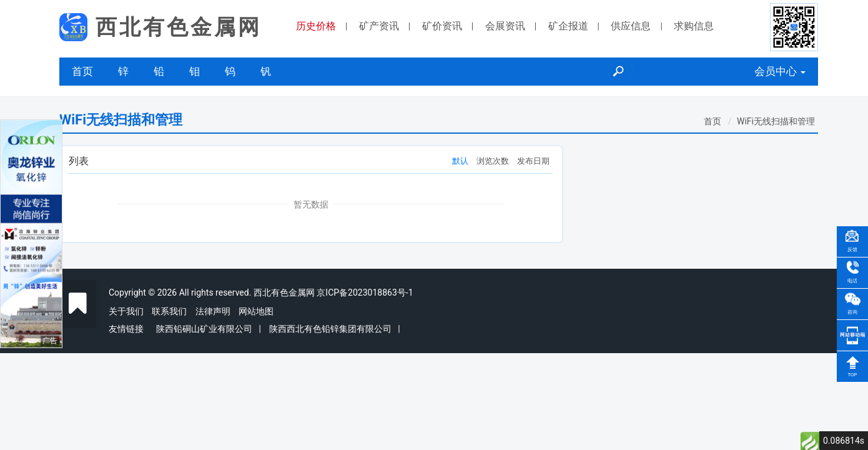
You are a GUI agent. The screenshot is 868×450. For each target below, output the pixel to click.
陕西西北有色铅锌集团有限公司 (330, 329)
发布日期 (533, 161)
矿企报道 (568, 26)
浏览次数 (493, 161)
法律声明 (213, 311)
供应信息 (631, 26)
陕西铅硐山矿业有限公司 (204, 329)
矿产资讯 (379, 26)
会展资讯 (505, 26)
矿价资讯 (442, 26)
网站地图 (256, 311)
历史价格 (316, 26)
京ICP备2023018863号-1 (365, 292)
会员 (780, 71)
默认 (460, 161)
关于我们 (126, 311)
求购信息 (694, 26)
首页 (82, 71)
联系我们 (169, 311)
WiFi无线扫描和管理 (776, 121)
